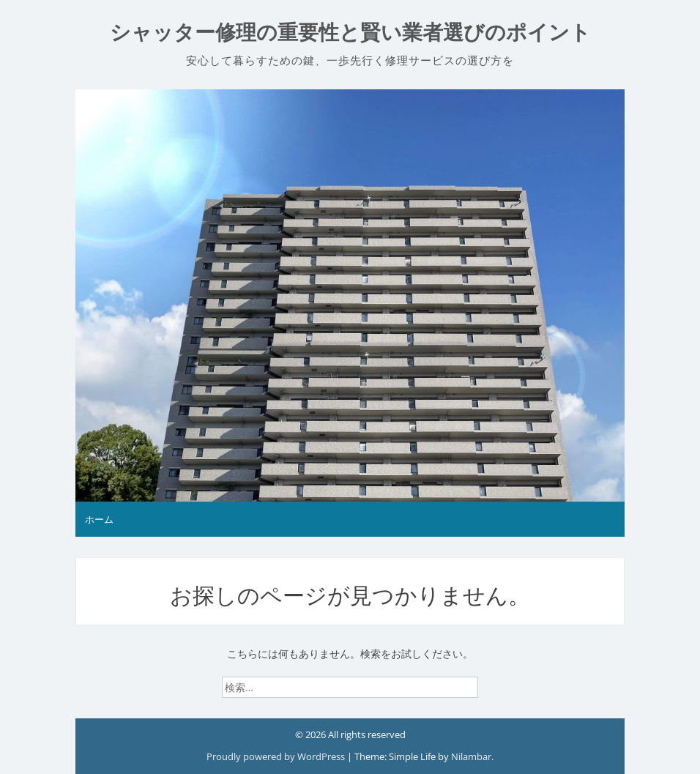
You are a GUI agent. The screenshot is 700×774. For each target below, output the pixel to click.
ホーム (99, 519)
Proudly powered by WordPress (277, 756)
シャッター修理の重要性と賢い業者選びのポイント (350, 33)
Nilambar (471, 756)
